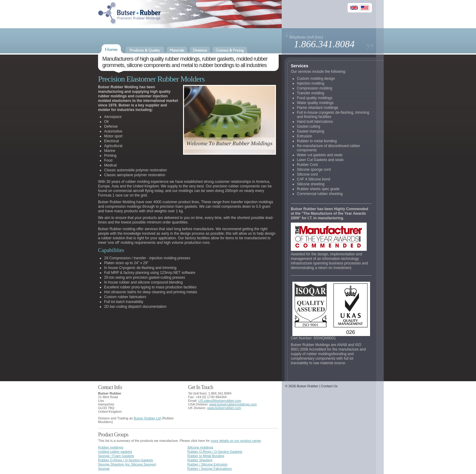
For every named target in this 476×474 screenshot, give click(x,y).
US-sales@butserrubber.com (220, 401)
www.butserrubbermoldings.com (233, 404)
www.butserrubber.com (224, 408)
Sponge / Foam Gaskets (116, 456)
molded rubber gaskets (115, 452)
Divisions (200, 50)
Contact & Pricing (230, 50)
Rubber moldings (111, 447)
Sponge (104, 469)
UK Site (354, 8)
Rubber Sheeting (200, 460)
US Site (365, 8)
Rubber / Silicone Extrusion (207, 464)
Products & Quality (145, 50)
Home (111, 49)
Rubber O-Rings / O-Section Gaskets (215, 452)
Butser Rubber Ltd (147, 418)
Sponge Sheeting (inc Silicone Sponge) (127, 464)
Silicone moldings (200, 447)
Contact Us (329, 386)
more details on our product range (236, 441)
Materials (177, 50)
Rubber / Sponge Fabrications (209, 469)
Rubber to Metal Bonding (206, 456)
